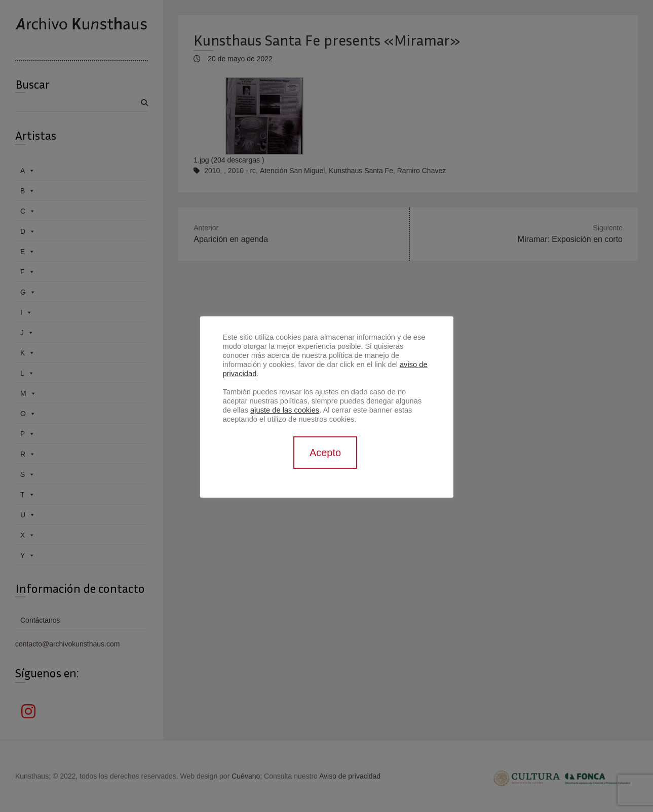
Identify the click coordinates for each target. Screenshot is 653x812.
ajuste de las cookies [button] (285, 410)
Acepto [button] (325, 453)
